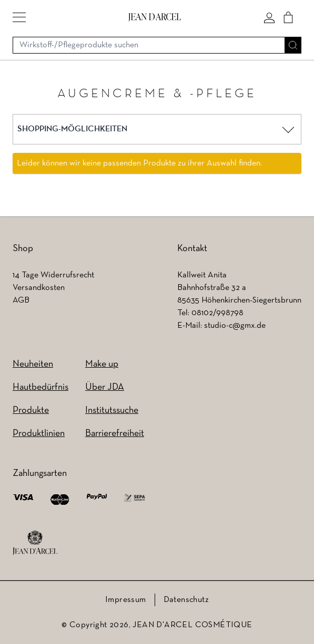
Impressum (126, 600)
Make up (102, 364)
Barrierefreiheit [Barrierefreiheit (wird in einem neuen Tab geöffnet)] (115, 434)
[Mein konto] (269, 17)
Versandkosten (39, 288)
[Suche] (293, 45)
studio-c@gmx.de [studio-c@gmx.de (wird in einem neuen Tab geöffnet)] (235, 326)
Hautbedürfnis (40, 387)
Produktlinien (39, 434)
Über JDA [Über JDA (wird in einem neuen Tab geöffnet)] (105, 387)
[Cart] (288, 17)
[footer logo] (35, 543)
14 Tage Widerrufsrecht (53, 275)
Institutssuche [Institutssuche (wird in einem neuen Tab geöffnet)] (112, 411)
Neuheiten (33, 364)
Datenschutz (186, 600)
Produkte (31, 411)
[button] (19, 17)
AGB (21, 300)
